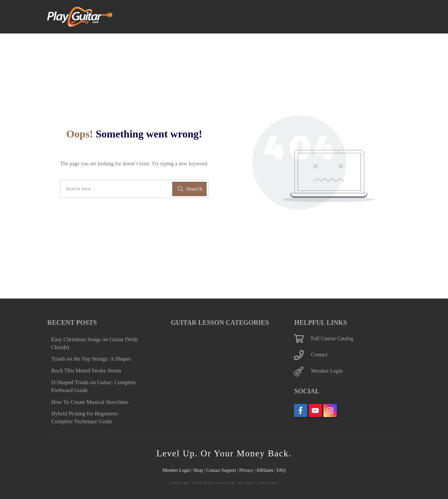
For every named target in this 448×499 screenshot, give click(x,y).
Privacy (251, 470)
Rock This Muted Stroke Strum (92, 363)
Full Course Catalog (336, 323)
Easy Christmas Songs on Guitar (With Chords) (95, 328)
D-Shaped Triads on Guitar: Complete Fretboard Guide (89, 378)
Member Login (330, 355)
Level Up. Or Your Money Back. (224, 453)
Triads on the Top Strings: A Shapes (89, 347)
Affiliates (272, 470)
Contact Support (221, 470)
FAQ (290, 470)
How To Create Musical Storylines (83, 398)
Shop (194, 470)
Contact (321, 339)
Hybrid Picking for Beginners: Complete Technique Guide (92, 417)
